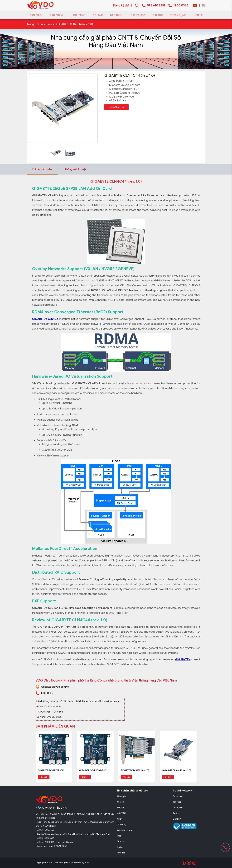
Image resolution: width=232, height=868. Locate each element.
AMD (119, 819)
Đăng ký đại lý (123, 5)
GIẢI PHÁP (79, 15)
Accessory (48, 24)
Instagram (178, 808)
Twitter (176, 813)
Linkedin (177, 819)
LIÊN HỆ (198, 15)
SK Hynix (121, 841)
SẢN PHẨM (58, 15)
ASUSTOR (122, 813)
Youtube (177, 802)
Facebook (178, 796)
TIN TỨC (158, 15)
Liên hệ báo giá (117, 107)
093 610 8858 (156, 5)
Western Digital (125, 830)
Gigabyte (122, 796)
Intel (119, 836)
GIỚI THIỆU (36, 15)
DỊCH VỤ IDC (138, 15)
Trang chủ (33, 24)
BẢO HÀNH (117, 15)
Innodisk (121, 853)
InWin (120, 847)
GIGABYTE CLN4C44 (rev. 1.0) (75, 24)
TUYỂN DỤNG (178, 15)
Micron (121, 802)
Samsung (122, 824)
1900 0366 (181, 5)
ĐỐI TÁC (98, 15)
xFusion (121, 808)
